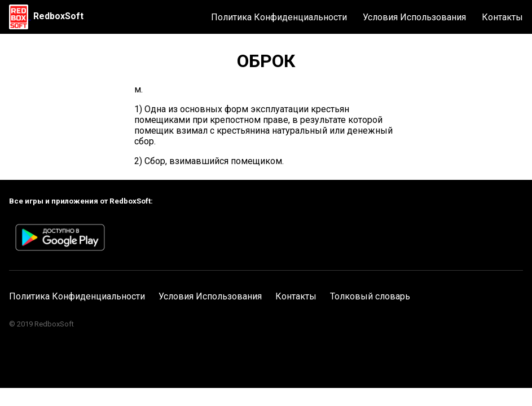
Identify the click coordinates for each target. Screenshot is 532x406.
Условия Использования (414, 17)
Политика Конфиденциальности (279, 17)
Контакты (502, 17)
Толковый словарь (370, 296)
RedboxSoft (58, 16)
